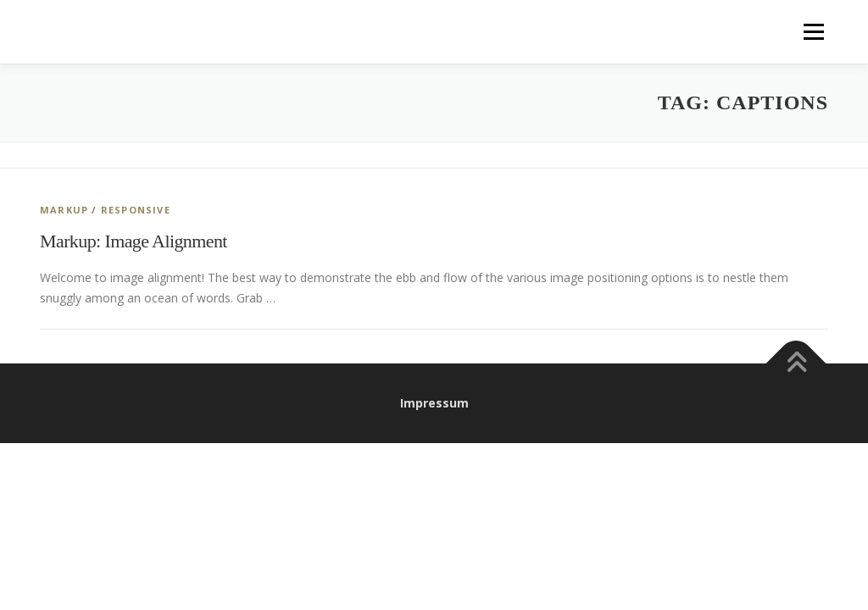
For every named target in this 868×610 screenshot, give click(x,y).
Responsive (136, 210)
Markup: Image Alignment (134, 241)
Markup (64, 210)
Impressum (434, 403)
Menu (813, 32)
